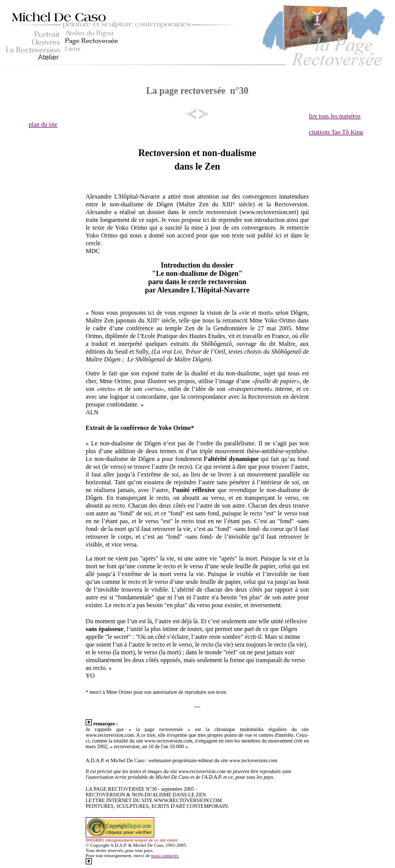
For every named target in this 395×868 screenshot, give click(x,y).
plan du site (43, 124)
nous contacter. (165, 856)
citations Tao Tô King (336, 132)
